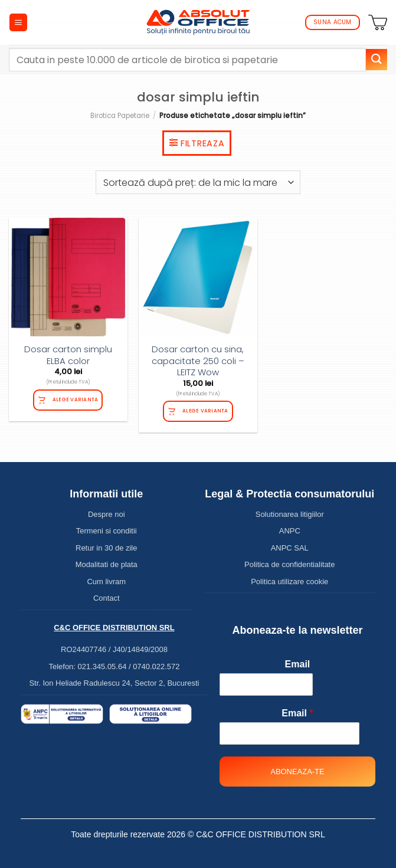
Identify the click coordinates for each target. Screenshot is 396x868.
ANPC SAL (290, 548)
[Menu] (18, 23)
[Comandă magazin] (198, 182)
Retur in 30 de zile (106, 548)
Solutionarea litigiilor (290, 514)
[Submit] (377, 60)
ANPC (290, 531)
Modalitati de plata (107, 564)
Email (298, 664)
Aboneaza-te (297, 772)
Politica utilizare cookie (289, 582)
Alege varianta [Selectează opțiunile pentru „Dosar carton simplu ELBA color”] (76, 399)
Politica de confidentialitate (289, 564)
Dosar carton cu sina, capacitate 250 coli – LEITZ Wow (198, 361)
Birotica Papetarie (120, 116)
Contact (107, 598)
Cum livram (107, 582)
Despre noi (107, 514)
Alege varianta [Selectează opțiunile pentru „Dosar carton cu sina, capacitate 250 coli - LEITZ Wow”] (205, 411)
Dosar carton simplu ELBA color (68, 355)
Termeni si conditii (107, 531)
